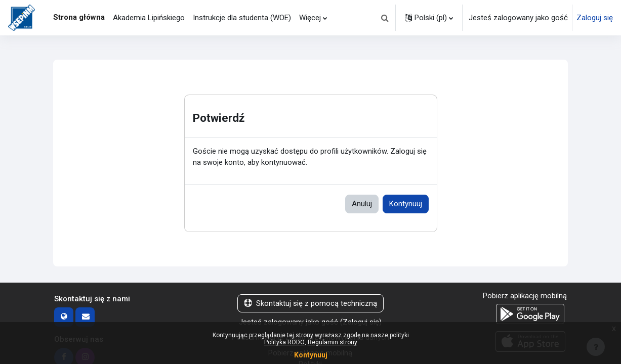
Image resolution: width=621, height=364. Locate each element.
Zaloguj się (595, 18)
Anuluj (362, 204)
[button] (385, 18)
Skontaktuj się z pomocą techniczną (310, 304)
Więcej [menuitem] (310, 18)
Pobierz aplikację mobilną (525, 296)
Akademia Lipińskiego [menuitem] (149, 18)
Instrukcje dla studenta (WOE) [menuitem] (242, 18)
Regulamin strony (333, 342)
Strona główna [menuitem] (79, 17)
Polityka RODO (284, 342)
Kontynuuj (406, 204)
